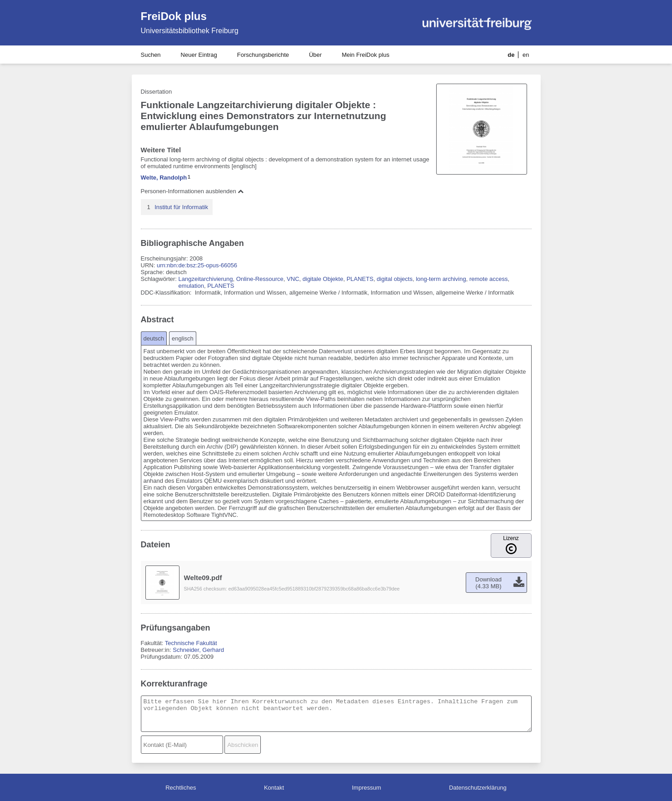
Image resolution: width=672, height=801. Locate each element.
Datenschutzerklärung (478, 788)
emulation (191, 286)
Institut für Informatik (181, 207)
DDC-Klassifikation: (167, 293)
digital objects (395, 279)
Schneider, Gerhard (198, 650)
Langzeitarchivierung (206, 279)
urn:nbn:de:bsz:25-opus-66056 (197, 265)
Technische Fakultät (191, 643)
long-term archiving (441, 279)
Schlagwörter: (160, 279)
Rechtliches (181, 788)
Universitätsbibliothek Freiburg (190, 31)
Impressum (366, 788)
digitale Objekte (323, 279)
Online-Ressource (260, 279)
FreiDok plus (174, 16)
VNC (293, 279)
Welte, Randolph (164, 178)
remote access (489, 279)
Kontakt (274, 788)
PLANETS (360, 279)
